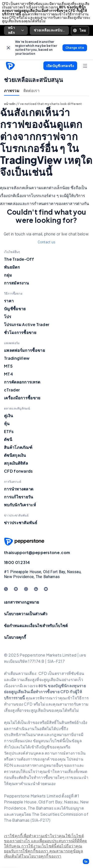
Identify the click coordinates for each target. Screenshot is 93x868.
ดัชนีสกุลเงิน (15, 455)
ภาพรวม (12, 90)
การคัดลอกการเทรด (22, 382)
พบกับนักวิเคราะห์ (20, 505)
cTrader (12, 390)
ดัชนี (8, 439)
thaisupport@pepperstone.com (37, 552)
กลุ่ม (8, 275)
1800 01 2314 (17, 562)
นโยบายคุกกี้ (15, 637)
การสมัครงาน (16, 283)
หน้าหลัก (16, 30)
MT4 (8, 374)
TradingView (17, 358)
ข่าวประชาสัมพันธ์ (21, 523)
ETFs (9, 431)
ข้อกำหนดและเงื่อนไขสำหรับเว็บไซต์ (36, 625)
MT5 (8, 366)
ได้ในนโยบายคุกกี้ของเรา (39, 856)
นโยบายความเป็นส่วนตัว (26, 614)
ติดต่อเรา (31, 90)
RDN (9, 765)
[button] (86, 861)
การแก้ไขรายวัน (19, 497)
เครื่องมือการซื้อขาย (22, 398)
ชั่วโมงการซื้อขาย (20, 332)
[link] (9, 48)
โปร (8, 317)
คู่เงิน (8, 416)
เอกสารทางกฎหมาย (22, 602)
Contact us (47, 242)
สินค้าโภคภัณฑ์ (18, 447)
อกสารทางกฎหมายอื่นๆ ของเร (48, 765)
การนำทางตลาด (19, 489)
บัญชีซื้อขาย (15, 309)
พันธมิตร (12, 267)
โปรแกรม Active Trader (27, 324)
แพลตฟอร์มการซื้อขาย (24, 350)
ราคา (9, 301)
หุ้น (7, 423)
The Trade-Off (19, 259)
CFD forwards (18, 471)
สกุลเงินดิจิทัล (16, 463)
